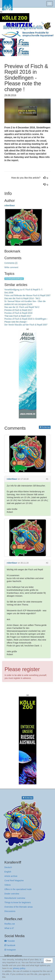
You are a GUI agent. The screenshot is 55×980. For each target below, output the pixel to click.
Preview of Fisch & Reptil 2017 (18, 310)
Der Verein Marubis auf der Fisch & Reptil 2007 (26, 325)
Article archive (11, 876)
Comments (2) (11, 263)
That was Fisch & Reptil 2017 (18, 316)
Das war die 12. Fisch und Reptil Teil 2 (22, 307)
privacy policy (19, 968)
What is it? (9, 928)
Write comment (11, 267)
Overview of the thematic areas (19, 907)
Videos (8, 885)
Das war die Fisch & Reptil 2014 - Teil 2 (22, 298)
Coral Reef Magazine (14, 880)
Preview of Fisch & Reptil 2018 (18, 313)
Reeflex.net (10, 924)
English (8, 872)
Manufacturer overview (15, 898)
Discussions (10, 911)
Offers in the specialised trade (18, 889)
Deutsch (8, 867)
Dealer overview (12, 894)
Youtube (10, 941)
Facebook (10, 945)
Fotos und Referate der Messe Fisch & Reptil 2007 (27, 295)
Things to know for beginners (18, 902)
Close (48, 961)
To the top (45, 427)
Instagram (10, 950)
